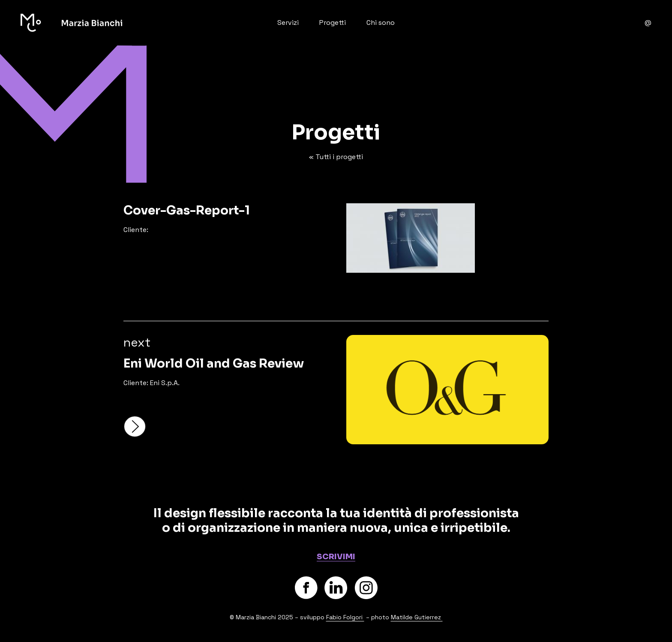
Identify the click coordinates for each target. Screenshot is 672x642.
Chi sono (381, 23)
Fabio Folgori (345, 617)
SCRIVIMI (336, 557)
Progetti (333, 23)
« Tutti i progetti (336, 157)
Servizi (288, 23)
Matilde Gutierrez (417, 617)
